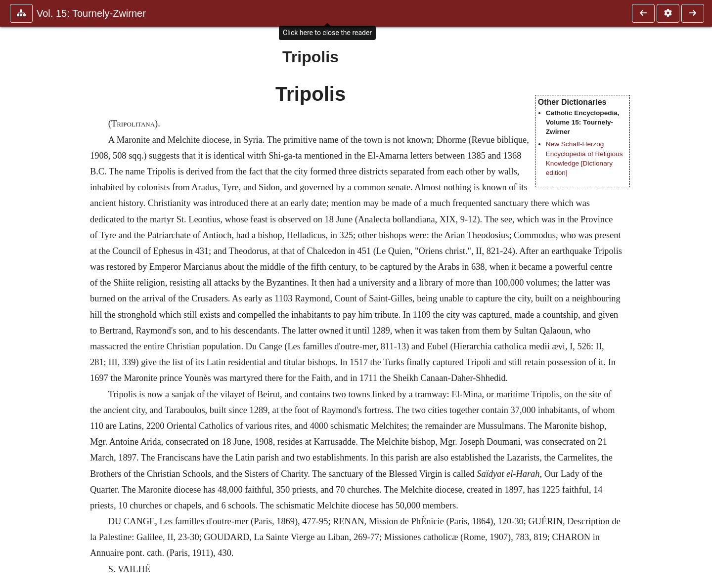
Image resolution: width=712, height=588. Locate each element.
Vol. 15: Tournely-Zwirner (91, 13)
